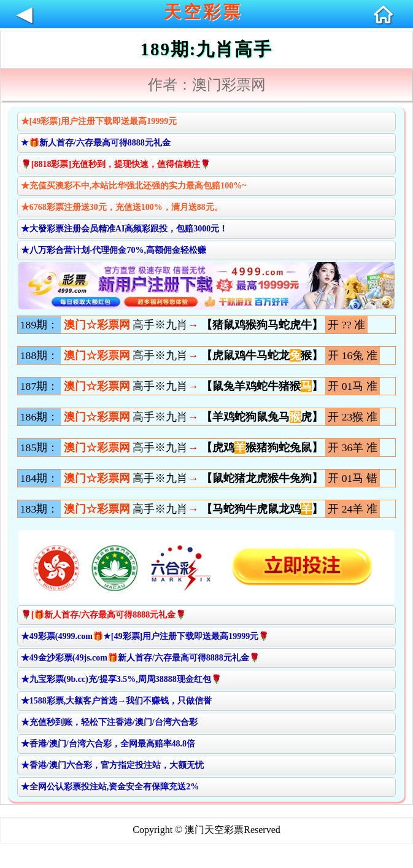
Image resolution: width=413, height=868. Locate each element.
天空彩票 (203, 12)
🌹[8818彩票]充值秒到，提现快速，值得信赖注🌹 (116, 164)
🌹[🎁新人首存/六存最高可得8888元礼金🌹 (104, 615)
